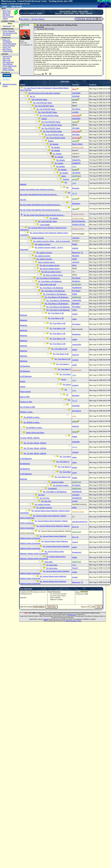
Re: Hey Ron (45, 498)
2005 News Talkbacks (38, 19)
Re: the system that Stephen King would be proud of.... (45, 194)
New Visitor (17, 6)
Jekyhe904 (76, 93)
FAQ (77, 13)
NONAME (76, 96)
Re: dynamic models (61, 485)
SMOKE (75, 248)
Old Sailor (76, 128)
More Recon (7, 49)
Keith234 (76, 355)
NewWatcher (77, 288)
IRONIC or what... (27, 412)
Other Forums (65, 11)
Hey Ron (41, 495)
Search (5, 19)
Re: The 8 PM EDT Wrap (42, 103)
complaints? (53, 488)
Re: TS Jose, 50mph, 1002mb (35, 443)
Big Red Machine (79, 221)
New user (59, 13)
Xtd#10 (44, 119)
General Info (7, 56)
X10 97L (23, 200)
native (74, 310)
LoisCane (76, 238)
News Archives (8, 17)
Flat (99, 19)
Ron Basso (76, 109)
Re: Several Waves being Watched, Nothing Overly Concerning (42, 552)
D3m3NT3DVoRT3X (80, 522)
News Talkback (25, 19)
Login (5, 6)
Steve (74, 265)
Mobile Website (8, 70)
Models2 (66, 179)
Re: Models (54, 144)
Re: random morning (43, 244)
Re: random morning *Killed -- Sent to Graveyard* (52, 241)
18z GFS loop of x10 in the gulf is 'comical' (44, 93)
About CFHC (7, 68)
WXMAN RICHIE (79, 224)
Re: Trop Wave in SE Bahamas (48, 278)
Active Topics (83, 11)
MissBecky (76, 204)
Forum (5, 31)
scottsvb (75, 360)
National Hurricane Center (73, 621)
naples (75, 339)
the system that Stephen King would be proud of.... (44, 188)
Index (86, 19)
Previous (78, 19)
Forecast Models (9, 46)
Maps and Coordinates (7, 41)
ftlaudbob (76, 256)
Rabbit (75, 244)
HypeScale (7, 26)
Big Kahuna (77, 411)
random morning (38, 238)
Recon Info (7, 47)
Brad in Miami (77, 144)
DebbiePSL (76, 160)
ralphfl (74, 259)
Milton (54, 9)
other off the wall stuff (48, 284)
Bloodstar (76, 188)
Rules (82, 13)
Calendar (89, 13)
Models (51, 141)
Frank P (75, 542)
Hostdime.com (72, 615)
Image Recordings (9, 44)
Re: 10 (32, 96)
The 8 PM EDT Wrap (39, 99)
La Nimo (75, 112)
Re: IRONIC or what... (32, 417)
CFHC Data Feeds (10, 66)
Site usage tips (8, 62)
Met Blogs (6, 15)
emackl (75, 314)
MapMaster (76, 334)
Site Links (6, 58)
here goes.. (49, 562)
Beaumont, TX (78, 252)
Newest (11, 31)
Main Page (7, 11)
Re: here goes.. (52, 565)
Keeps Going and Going (35, 433)
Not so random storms (46, 262)
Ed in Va (75, 527)
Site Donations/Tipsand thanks (10, 34)
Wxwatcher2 (77, 552)
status (64, 176)
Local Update (45, 225)
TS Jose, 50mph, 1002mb (30, 438)
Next (93, 19)
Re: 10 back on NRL (28, 407)
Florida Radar (8, 51)
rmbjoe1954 (77, 300)
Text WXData (8, 64)
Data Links (7, 60)
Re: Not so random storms (50, 265)
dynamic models (57, 482)
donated (46, 619)
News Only (7, 13)
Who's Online (69, 13)
